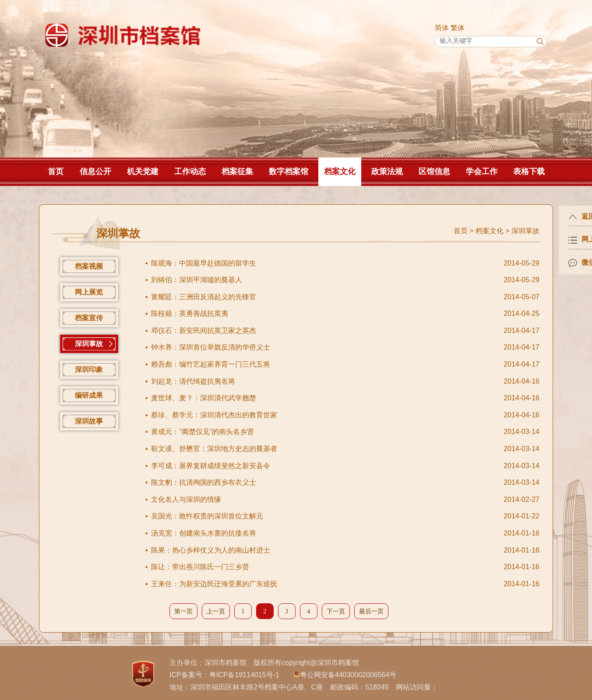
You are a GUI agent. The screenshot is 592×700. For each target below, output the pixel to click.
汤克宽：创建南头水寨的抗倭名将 (204, 533)
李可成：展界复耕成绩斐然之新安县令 (211, 466)
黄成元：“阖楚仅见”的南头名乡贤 (203, 432)
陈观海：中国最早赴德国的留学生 (204, 263)
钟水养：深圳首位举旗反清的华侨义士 (211, 347)
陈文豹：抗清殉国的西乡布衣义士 (204, 482)
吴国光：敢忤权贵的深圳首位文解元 (207, 516)
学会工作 (482, 171)
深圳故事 (89, 421)
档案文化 (340, 171)
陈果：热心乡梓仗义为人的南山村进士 (211, 550)
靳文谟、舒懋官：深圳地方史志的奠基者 (214, 449)
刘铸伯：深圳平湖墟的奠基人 (197, 280)
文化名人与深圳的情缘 (186, 499)
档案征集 (237, 171)
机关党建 (143, 171)
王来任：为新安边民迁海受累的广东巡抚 (214, 584)
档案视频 (89, 266)
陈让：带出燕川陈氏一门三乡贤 (200, 567)
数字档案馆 (289, 171)
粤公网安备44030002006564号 (348, 675)
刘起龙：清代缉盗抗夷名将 (193, 381)
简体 (442, 28)
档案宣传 (89, 318)
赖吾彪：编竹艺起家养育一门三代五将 (211, 364)
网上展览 (89, 292)
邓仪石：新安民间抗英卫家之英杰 (204, 331)
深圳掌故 (525, 231)
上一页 (216, 611)
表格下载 (529, 171)
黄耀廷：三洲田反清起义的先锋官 (204, 297)
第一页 (183, 611)
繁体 (458, 28)
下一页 (336, 611)
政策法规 (387, 171)
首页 (56, 171)
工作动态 (190, 171)
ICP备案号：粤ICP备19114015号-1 (224, 675)
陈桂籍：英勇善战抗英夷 (190, 313)
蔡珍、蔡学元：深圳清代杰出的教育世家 (214, 415)
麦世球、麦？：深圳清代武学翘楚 (204, 398)
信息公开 (95, 171)
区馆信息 (434, 171)
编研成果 (89, 395)
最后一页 (371, 611)
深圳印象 (89, 369)
